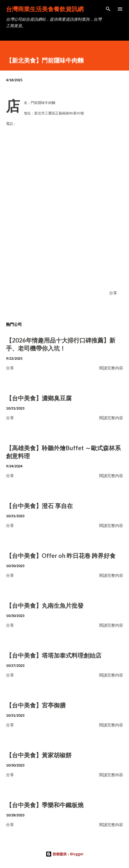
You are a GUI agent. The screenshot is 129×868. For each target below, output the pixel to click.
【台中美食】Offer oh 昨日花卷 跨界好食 (61, 556)
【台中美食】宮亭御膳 (36, 705)
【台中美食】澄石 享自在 (39, 506)
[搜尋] (108, 9)
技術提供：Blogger (65, 854)
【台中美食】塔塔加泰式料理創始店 (54, 655)
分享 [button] (113, 293)
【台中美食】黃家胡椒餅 (39, 755)
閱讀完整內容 (111, 368)
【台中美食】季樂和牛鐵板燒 (45, 805)
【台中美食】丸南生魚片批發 (45, 605)
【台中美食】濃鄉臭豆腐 (39, 398)
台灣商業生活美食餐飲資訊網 (45, 9)
